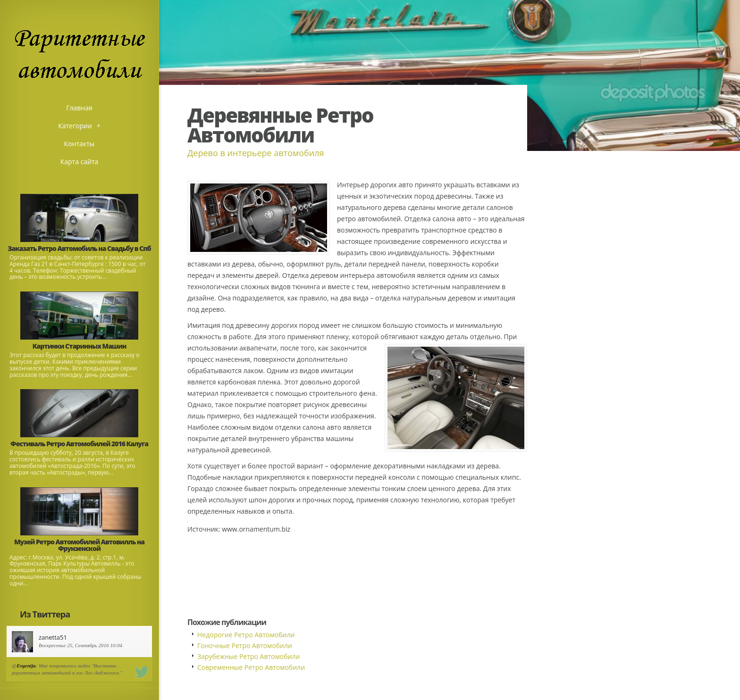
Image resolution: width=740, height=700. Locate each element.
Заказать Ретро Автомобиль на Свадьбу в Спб (79, 248)
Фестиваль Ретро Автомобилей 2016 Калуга (79, 444)
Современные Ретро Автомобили (251, 667)
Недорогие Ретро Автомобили (246, 635)
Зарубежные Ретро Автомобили (248, 656)
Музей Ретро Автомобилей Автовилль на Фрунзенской (79, 545)
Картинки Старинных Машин (80, 346)
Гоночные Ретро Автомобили (245, 646)
